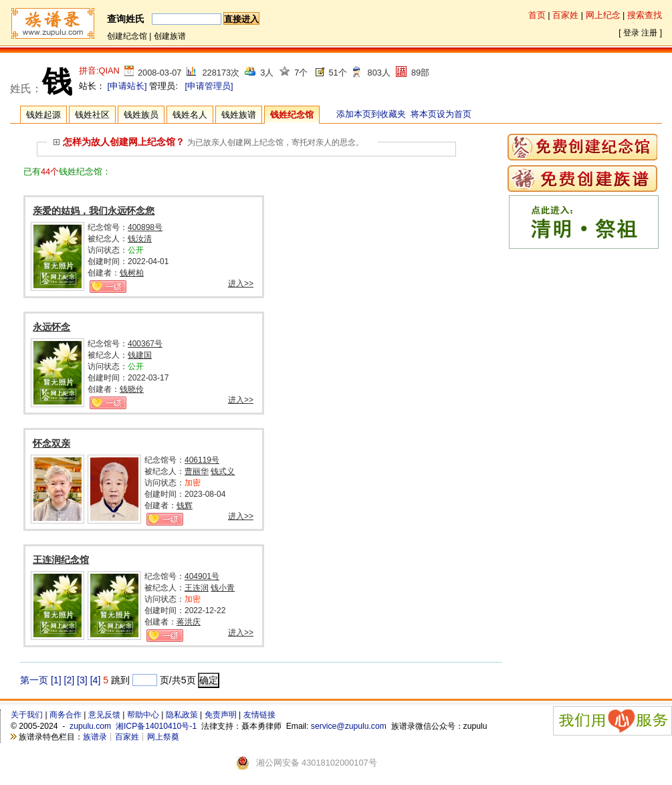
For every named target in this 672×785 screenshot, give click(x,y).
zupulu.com (90, 726)
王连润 (197, 588)
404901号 (202, 576)
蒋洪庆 (189, 622)
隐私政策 (182, 715)
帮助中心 (143, 715)
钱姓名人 (190, 115)
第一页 (34, 680)
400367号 (145, 344)
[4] (96, 680)
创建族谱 (170, 36)
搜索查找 (645, 15)
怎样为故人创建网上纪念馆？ (119, 142)
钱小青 (223, 588)
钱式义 (223, 471)
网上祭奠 (163, 737)
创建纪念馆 (127, 36)
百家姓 (565, 15)
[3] (82, 680)
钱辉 (185, 506)
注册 (649, 33)
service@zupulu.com (349, 726)
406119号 (202, 460)
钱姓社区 (92, 115)
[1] (56, 680)
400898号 (145, 227)
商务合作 (66, 715)
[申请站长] (127, 86)
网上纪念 (603, 15)
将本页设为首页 (441, 114)
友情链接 (259, 715)
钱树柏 (132, 273)
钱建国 (140, 355)
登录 (631, 33)
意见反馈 (104, 715)
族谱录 (95, 737)
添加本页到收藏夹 (371, 114)
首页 (537, 15)
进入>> (241, 284)
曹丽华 (197, 471)
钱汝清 (140, 239)
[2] (70, 680)
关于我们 (27, 715)
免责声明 (221, 715)
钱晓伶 (132, 389)
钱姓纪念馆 (292, 115)
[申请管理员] (209, 86)
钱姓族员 (141, 115)
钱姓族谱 (239, 115)
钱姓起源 (43, 115)
